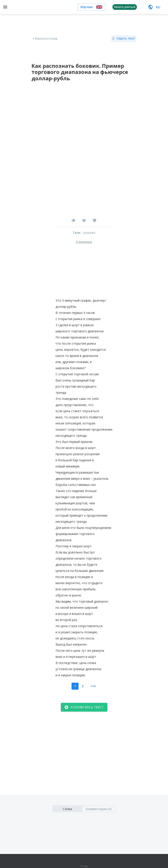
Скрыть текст (124, 39)
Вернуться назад (44, 39)
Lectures (89, 233)
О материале (84, 242)
